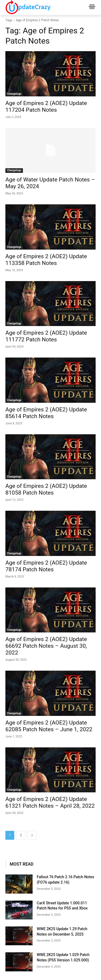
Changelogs (14, 94)
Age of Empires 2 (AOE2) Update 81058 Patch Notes (46, 489)
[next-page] (32, 835)
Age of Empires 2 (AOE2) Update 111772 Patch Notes (46, 336)
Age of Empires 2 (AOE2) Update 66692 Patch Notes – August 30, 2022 (46, 646)
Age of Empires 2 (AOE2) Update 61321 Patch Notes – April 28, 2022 (50, 802)
